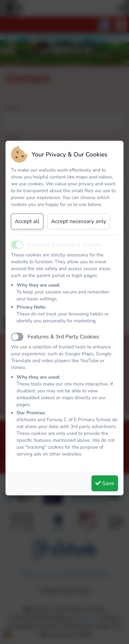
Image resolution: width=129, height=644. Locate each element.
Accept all (27, 221)
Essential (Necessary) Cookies (64, 245)
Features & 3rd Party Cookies (63, 337)
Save (105, 483)
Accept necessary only (79, 221)
